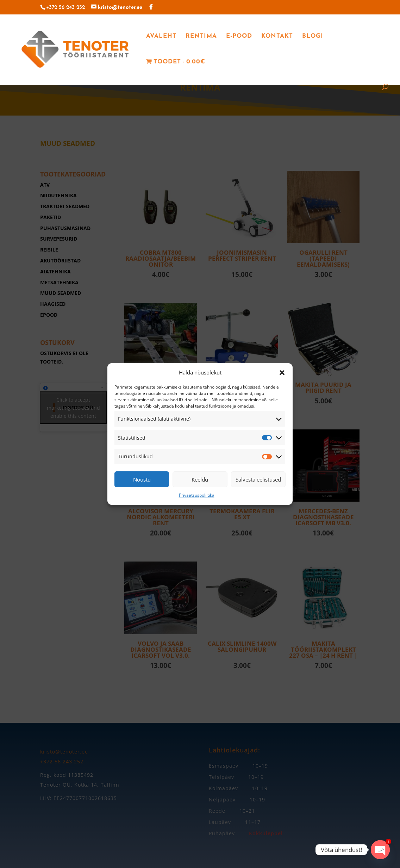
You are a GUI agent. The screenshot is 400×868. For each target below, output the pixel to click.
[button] (282, 373)
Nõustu (142, 479)
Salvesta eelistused (258, 479)
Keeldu (200, 479)
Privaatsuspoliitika (197, 495)
